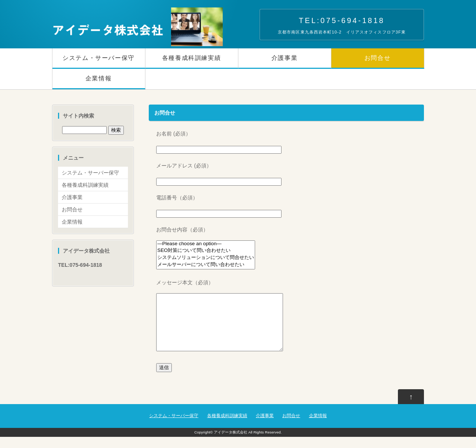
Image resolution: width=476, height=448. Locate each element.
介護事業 (284, 58)
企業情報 (99, 78)
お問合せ (377, 58)
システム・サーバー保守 (99, 58)
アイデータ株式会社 (231, 443)
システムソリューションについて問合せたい (206, 258)
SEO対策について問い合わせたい (206, 251)
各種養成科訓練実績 (192, 58)
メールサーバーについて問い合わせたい (206, 265)
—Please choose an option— (206, 244)
